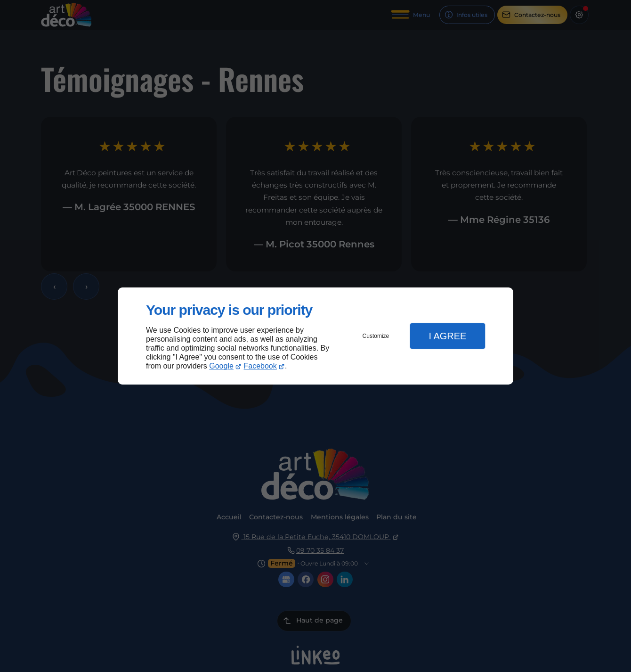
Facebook (260, 366)
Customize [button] (376, 336)
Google (221, 366)
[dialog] (315, 336)
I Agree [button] (447, 336)
